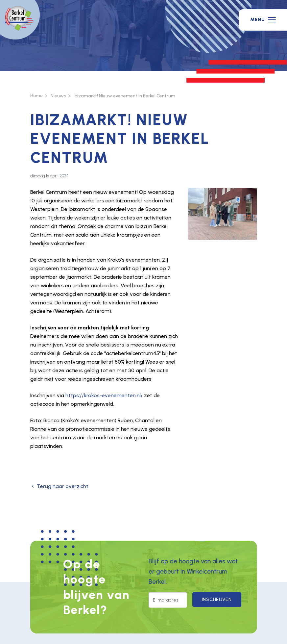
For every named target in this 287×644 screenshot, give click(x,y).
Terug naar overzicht (59, 486)
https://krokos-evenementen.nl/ (104, 395)
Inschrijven (217, 599)
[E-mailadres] (168, 600)
